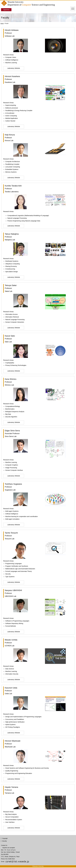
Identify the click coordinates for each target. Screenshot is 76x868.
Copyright (5, 838)
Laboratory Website (14, 68)
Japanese (6, 10)
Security (4, 841)
